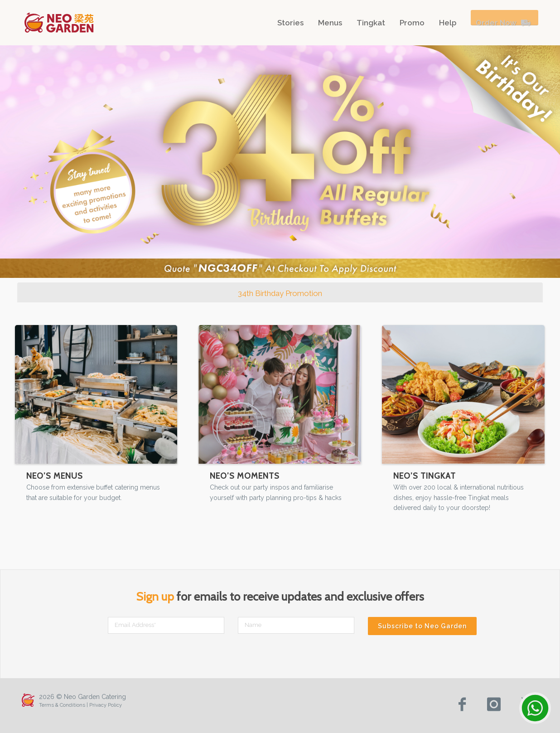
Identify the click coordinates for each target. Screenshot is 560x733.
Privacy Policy (106, 705)
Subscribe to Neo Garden (422, 626)
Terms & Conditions (62, 705)
